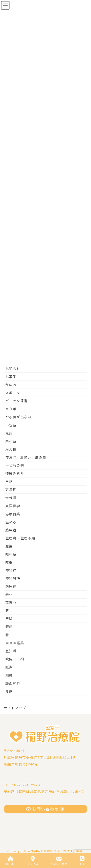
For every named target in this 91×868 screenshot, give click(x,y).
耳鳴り (11, 603)
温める (11, 522)
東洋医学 (13, 506)
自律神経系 (15, 643)
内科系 (11, 441)
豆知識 (11, 651)
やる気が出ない (18, 417)
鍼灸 (9, 667)
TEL (82, 861)
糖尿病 (11, 586)
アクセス (33, 861)
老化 (9, 595)
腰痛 (9, 627)
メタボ (11, 409)
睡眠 (9, 562)
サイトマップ (15, 708)
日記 (9, 482)
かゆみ (11, 385)
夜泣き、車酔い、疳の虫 (26, 457)
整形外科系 (15, 473)
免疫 (9, 433)
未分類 (11, 498)
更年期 (11, 490)
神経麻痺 (13, 578)
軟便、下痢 (15, 659)
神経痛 (11, 570)
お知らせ (13, 369)
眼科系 (11, 554)
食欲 (9, 691)
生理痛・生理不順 (20, 538)
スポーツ (13, 393)
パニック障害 (17, 401)
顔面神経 (13, 683)
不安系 (11, 425)
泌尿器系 (13, 514)
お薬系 (11, 377)
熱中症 (11, 530)
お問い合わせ (59, 861)
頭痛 (9, 675)
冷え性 (11, 449)
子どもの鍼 (15, 465)
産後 (9, 546)
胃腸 (9, 619)
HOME (11, 861)
